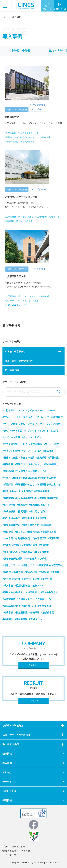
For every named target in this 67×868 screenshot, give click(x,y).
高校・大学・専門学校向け (19, 361)
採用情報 (7, 800)
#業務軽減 (34, 505)
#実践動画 (53, 538)
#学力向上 (15, 491)
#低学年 (16, 579)
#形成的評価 (9, 511)
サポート (7, 782)
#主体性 (7, 545)
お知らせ (7, 772)
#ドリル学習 (36, 444)
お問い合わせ (9, 791)
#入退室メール (44, 599)
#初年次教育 (30, 559)
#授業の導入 (26, 552)
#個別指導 (41, 518)
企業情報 (7, 754)
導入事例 (7, 763)
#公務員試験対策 (11, 525)
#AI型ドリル (9, 410)
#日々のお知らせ (49, 592)
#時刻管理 (8, 532)
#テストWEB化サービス (15, 444)
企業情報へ (34, 665)
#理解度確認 (21, 619)
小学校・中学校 (21, 51)
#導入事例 (8, 586)
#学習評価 (8, 485)
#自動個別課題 (22, 538)
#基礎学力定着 (10, 498)
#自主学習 (8, 538)
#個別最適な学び (11, 518)
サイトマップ (9, 855)
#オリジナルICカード (28, 417)
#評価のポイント (28, 606)
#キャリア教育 (10, 424)
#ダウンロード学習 (12, 431)
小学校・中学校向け (15, 351)
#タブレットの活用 (48, 431)
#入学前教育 (9, 599)
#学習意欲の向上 (28, 478)
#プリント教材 (51, 444)
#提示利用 (46, 579)
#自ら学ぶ (20, 532)
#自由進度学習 (39, 538)
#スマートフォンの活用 (48, 424)
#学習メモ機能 (10, 478)
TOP (5, 17)
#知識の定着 (31, 572)
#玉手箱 (45, 505)
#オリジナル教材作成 (52, 417)
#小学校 (42, 559)
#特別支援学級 (22, 586)
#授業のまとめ (10, 552)
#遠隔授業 (48, 451)
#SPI (41, 410)
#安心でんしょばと (31, 451)
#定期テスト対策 (31, 579)
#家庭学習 (41, 458)
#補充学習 (34, 613)
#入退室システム (26, 599)
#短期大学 (18, 572)
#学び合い (25, 471)
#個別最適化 (28, 518)
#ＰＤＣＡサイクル (27, 410)
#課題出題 (53, 458)
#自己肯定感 (33, 532)
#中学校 (55, 572)
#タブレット (30, 431)
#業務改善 (22, 505)
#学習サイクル (39, 471)
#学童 (5, 491)
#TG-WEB (50, 410)
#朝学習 (7, 579)
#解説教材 (8, 464)
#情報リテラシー (11, 565)
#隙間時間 (22, 511)
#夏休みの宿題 (10, 458)
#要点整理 (8, 619)
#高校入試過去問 (30, 525)
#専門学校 (57, 565)
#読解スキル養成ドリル (15, 592)
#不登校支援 (45, 606)
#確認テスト (21, 464)
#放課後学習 (48, 613)
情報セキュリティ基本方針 (16, 851)
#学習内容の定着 (47, 478)
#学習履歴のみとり (25, 485)
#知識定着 (44, 572)
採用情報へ (34, 701)
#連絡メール (36, 619)
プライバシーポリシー (14, 846)
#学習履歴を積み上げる (48, 485)
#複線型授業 (21, 613)
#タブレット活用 (11, 437)
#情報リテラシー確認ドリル (36, 565)
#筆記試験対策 (10, 606)
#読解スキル (38, 586)
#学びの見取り (51, 464)
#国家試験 (46, 525)
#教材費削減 (9, 505)
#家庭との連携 (27, 458)
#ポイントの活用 (11, 451)
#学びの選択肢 (10, 471)
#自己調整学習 (49, 532)
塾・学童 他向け (13, 370)
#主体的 (16, 545)
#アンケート (9, 417)
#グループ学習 (27, 424)
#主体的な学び (30, 545)
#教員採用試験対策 (48, 498)
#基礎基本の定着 (28, 498)
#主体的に (44, 545)
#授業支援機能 (41, 552)
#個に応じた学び (38, 511)
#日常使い (34, 592)
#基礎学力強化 (42, 491)
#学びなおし (36, 464)
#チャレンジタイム (31, 437)
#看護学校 (27, 491)
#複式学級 (8, 613)
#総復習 (7, 572)
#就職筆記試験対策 (12, 559)
